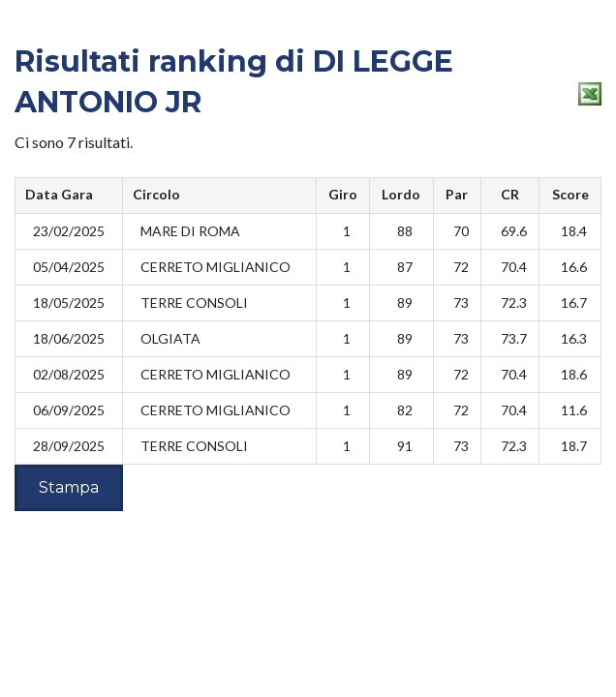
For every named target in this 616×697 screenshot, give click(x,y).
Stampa (69, 487)
